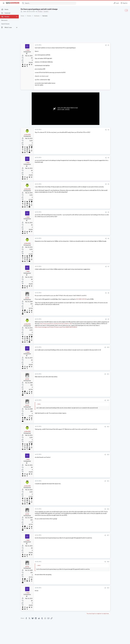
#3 (97, 158)
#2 (97, 130)
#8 (97, 293)
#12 (97, 400)
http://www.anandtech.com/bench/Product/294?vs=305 (67, 324)
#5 (97, 212)
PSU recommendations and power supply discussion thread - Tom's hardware (115, 137)
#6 (97, 238)
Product (40, 11)
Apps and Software (109, 210)
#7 (97, 267)
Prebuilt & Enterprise (110, 238)
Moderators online (108, 262)
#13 (97, 427)
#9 (97, 319)
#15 (97, 481)
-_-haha (24, 11)
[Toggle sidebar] (126, 10)
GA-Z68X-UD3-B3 (81, 299)
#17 (97, 535)
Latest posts (105, 192)
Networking (107, 201)
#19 (97, 588)
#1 (97, 45)
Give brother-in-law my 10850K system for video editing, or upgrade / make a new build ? (116, 243)
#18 (97, 562)
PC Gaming (107, 131)
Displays (107, 257)
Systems (46, 11)
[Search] (49, 3)
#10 (97, 347)
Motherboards (108, 219)
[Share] (95, 45)
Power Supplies (108, 144)
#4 (97, 184)
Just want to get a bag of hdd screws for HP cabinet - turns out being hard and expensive (115, 233)
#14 (97, 455)
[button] (4, 3)
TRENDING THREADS (107, 98)
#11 (97, 374)
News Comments (109, 121)
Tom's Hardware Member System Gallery (116, 102)
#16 (97, 509)
